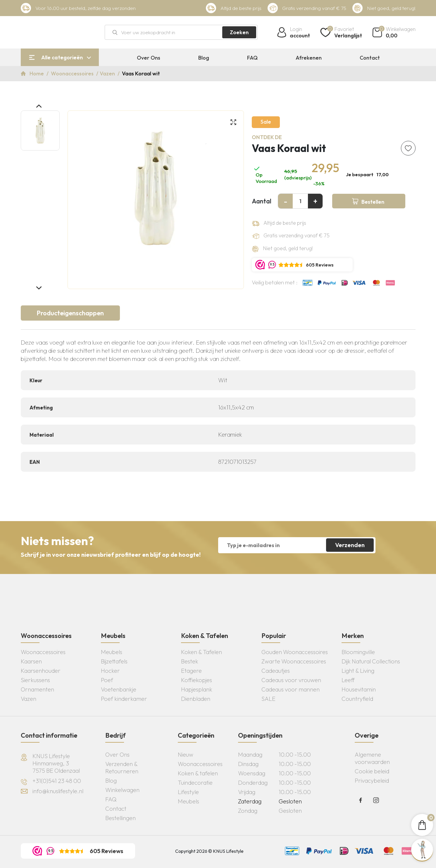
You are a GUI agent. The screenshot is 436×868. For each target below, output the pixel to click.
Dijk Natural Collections (371, 661)
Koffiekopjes (197, 680)
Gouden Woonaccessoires (295, 652)
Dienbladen (196, 699)
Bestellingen (120, 818)
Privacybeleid (372, 780)
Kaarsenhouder (41, 671)
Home (37, 74)
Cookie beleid (372, 771)
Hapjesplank (197, 689)
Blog (204, 58)
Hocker (110, 671)
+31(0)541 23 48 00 (57, 781)
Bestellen (373, 202)
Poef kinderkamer (124, 699)
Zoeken (239, 32)
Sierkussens (35, 680)
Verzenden (350, 545)
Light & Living (358, 671)
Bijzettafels (114, 661)
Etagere (191, 671)
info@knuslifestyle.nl (58, 791)
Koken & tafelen (198, 773)
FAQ (252, 58)
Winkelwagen (122, 790)
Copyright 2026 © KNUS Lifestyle (209, 851)
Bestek (190, 661)
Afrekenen (309, 58)
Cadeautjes (276, 671)
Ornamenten (37, 689)
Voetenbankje (119, 689)
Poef (107, 680)
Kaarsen (31, 661)
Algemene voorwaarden (372, 758)
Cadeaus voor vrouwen (291, 680)
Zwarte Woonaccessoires (294, 661)
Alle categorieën (62, 57)
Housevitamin (359, 689)
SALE (268, 699)
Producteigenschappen (70, 313)
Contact (370, 58)
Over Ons (149, 58)
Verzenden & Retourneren (122, 767)
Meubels (112, 652)
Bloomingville (358, 652)
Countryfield (357, 699)
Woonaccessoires (73, 74)
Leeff (348, 680)
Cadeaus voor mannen (291, 689)
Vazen (108, 74)
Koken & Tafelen (201, 652)
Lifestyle (188, 792)
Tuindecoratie (195, 783)
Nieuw (186, 754)
